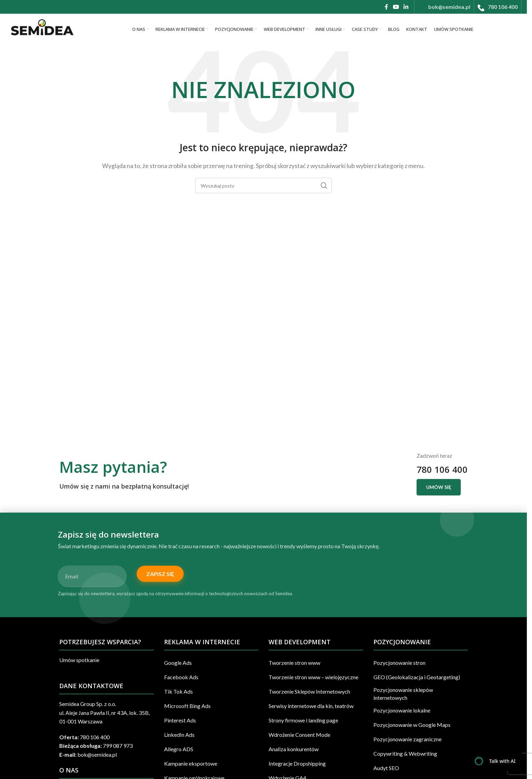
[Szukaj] (263, 185)
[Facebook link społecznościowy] (386, 7)
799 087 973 (118, 746)
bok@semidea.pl (97, 754)
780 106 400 (442, 470)
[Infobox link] (444, 7)
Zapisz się (160, 574)
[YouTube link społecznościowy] (396, 7)
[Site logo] (41, 28)
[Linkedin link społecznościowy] (406, 7)
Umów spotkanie (79, 660)
